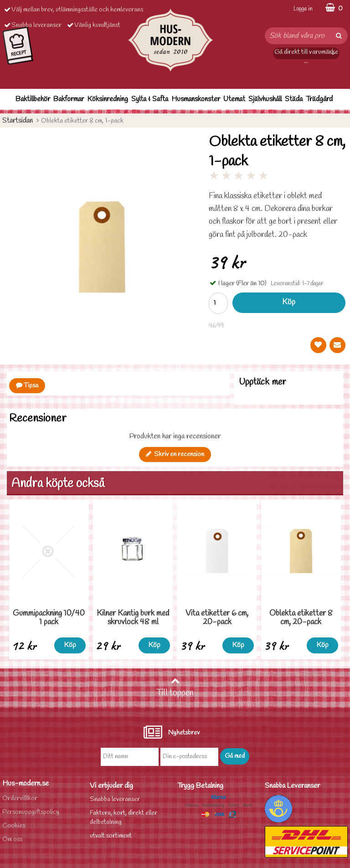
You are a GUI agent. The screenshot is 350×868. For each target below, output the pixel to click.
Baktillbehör (33, 99)
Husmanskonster (196, 99)
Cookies (14, 826)
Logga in (303, 9)
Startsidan (18, 121)
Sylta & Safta (150, 99)
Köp (289, 302)
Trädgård (319, 99)
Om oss (12, 840)
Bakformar (69, 99)
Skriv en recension (175, 455)
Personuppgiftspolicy (31, 812)
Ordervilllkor (20, 799)
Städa (294, 99)
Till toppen (175, 688)
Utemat (234, 99)
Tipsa (27, 386)
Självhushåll (265, 99)
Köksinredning (108, 99)
